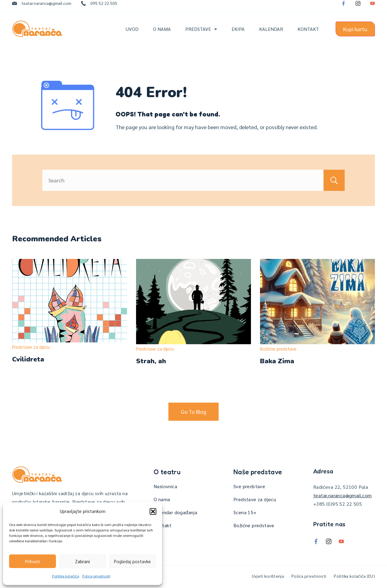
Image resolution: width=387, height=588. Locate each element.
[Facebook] (343, 8)
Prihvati (33, 561)
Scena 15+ (245, 512)
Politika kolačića (66, 576)
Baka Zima (277, 361)
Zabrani (82, 561)
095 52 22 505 (104, 8)
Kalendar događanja (175, 512)
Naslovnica (165, 486)
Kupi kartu (355, 34)
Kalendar (271, 34)
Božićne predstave (278, 349)
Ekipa (238, 34)
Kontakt (308, 34)
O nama (162, 34)
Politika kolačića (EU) (354, 576)
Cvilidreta (28, 359)
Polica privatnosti (96, 576)
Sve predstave (249, 486)
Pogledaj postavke (132, 561)
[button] (153, 511)
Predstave (201, 34)
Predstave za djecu (31, 347)
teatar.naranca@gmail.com (46, 8)
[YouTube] (372, 8)
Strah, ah (151, 361)
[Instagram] (358, 8)
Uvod (132, 34)
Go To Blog (193, 412)
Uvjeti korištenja (268, 576)
